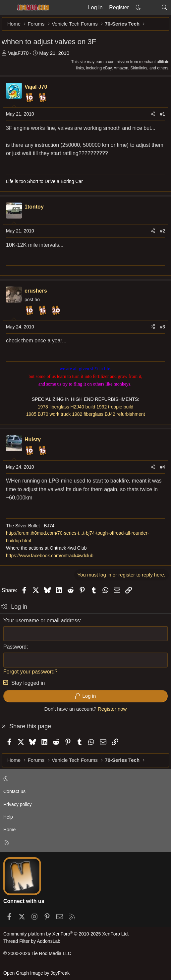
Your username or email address (42, 621)
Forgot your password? (30, 672)
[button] (138, 8)
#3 (162, 327)
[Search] (164, 8)
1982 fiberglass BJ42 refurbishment (108, 414)
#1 (162, 114)
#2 (162, 231)
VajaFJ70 (18, 53)
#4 (162, 467)
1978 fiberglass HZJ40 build (67, 407)
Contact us (14, 791)
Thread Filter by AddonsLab (32, 941)
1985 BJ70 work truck (49, 414)
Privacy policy (18, 804)
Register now (112, 709)
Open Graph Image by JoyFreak (36, 973)
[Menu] (7, 8)
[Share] (153, 114)
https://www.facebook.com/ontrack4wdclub (50, 556)
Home (9, 830)
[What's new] (151, 8)
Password (15, 647)
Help (8, 817)
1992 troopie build (115, 407)
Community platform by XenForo (66, 934)
